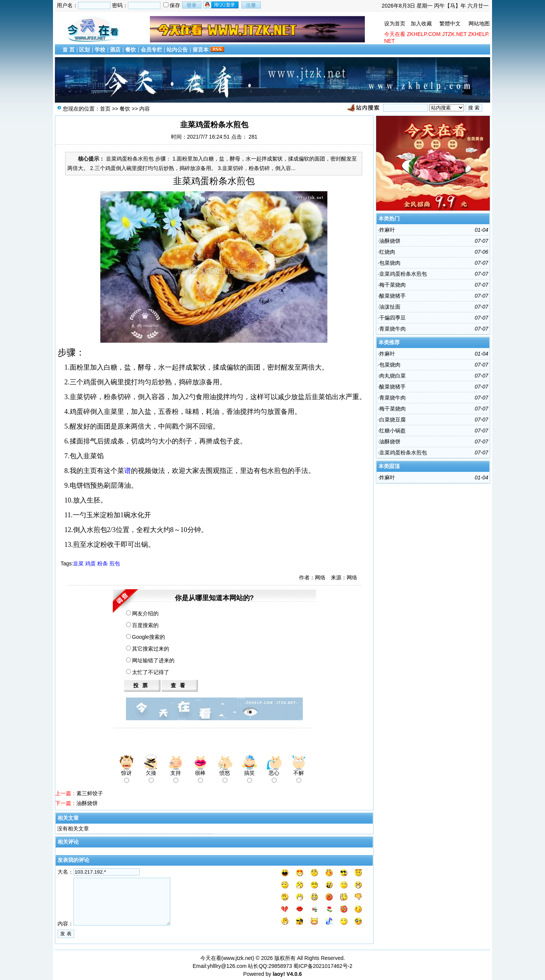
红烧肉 (387, 252)
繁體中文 (450, 23)
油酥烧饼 (87, 803)
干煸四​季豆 (392, 318)
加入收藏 (421, 23)
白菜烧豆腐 (392, 420)
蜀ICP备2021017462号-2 (323, 966)
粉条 (103, 563)
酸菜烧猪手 (392, 296)
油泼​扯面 (390, 307)
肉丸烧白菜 (392, 376)
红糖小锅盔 (392, 431)
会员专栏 (151, 50)
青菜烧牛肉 (392, 329)
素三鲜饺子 (90, 793)
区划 (84, 50)
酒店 (115, 50)
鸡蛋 (90, 563)
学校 (100, 50)
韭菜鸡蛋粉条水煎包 (403, 274)
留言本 (201, 50)
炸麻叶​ (387, 230)
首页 (105, 109)
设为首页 (395, 23)
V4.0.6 (294, 974)
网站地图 (479, 23)
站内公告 (177, 50)
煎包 (115, 563)
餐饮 (131, 50)
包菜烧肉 (390, 263)
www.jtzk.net (238, 958)
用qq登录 (221, 5)
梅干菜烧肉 (392, 285)
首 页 (69, 50)
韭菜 (78, 563)
